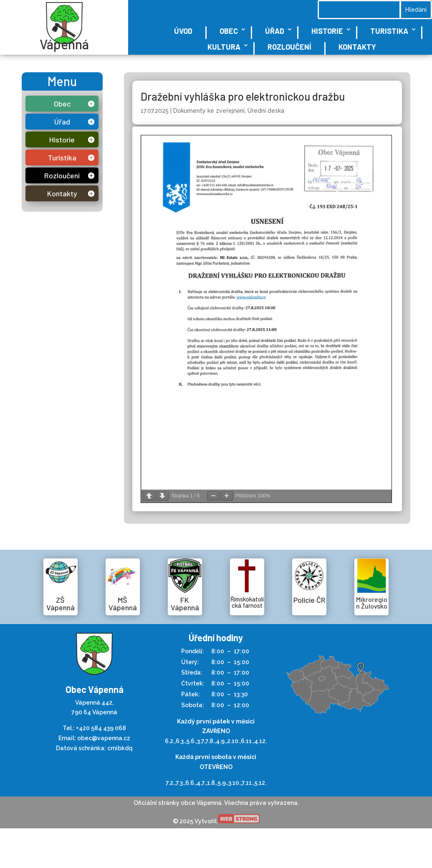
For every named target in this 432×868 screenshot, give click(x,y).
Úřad (275, 31)
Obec (229, 31)
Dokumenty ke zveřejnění (209, 111)
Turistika (389, 31)
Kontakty (357, 47)
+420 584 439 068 (101, 728)
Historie (327, 31)
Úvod (183, 31)
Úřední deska (266, 111)
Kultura (224, 47)
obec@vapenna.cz (104, 738)
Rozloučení (289, 47)
